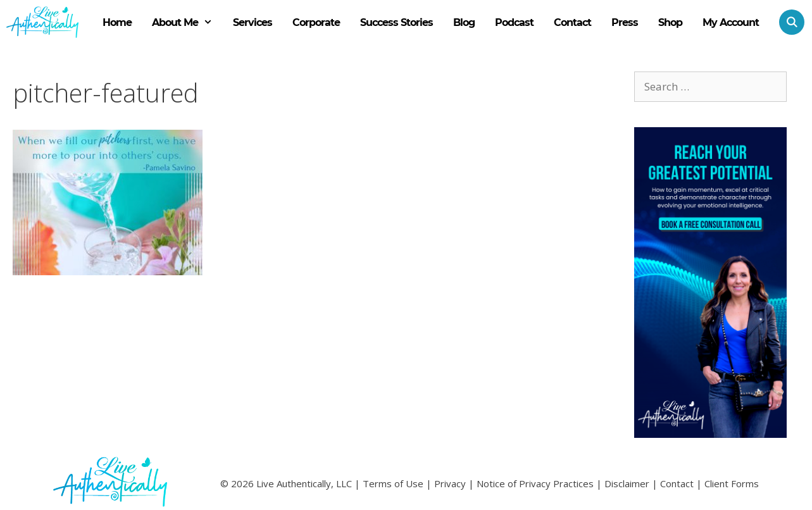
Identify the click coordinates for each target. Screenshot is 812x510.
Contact (572, 22)
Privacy (450, 483)
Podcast (514, 22)
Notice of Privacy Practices (535, 483)
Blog (464, 22)
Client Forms (732, 483)
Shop (670, 22)
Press (625, 22)
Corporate (316, 22)
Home (117, 22)
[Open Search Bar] (787, 22)
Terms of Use (393, 483)
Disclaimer (627, 483)
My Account (731, 22)
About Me (187, 23)
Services (253, 22)
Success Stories (397, 22)
